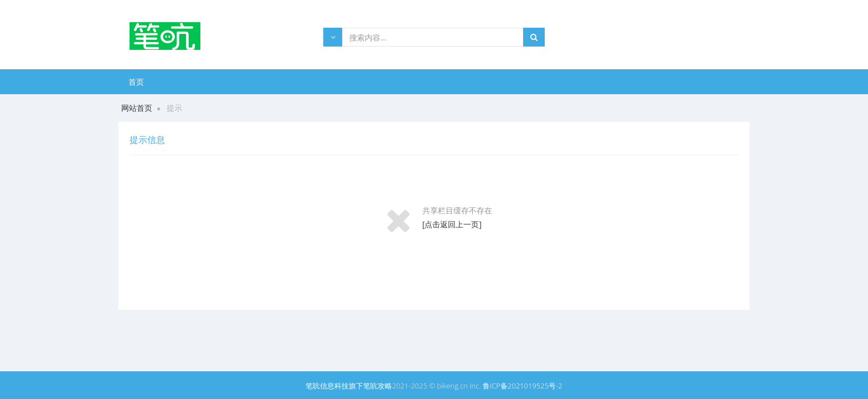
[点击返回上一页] (452, 224)
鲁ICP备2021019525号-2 (523, 386)
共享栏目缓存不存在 (457, 210)
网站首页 (137, 108)
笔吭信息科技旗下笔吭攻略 (349, 386)
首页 (136, 82)
